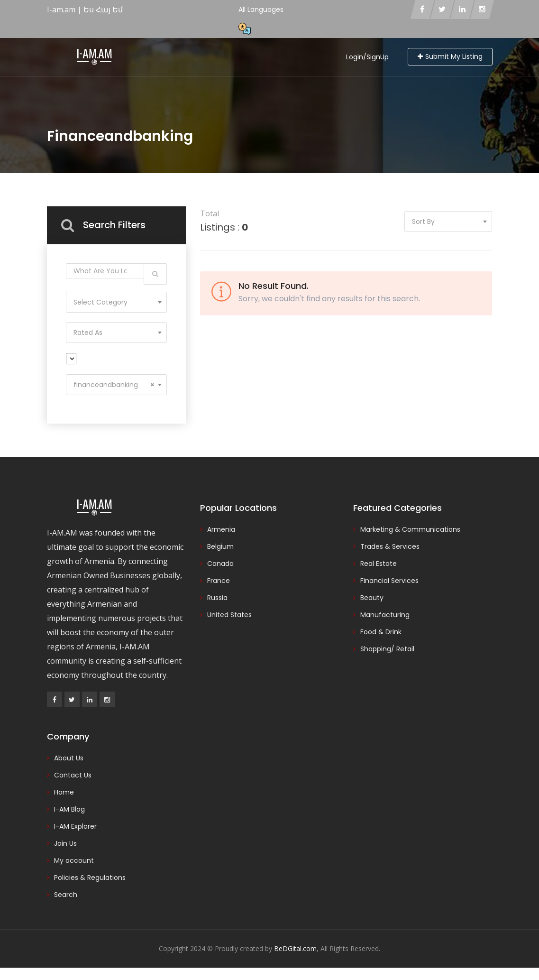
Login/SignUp (367, 57)
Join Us (65, 843)
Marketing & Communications (410, 529)
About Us (69, 758)
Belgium (220, 546)
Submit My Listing (450, 56)
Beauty (372, 598)
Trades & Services (390, 546)
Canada (220, 564)
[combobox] (116, 302)
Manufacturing (385, 615)
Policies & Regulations (90, 878)
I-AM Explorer (75, 826)
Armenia (221, 529)
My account (74, 860)
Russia (217, 598)
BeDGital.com (295, 948)
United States (229, 615)
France (219, 581)
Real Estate (379, 564)
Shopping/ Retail (387, 649)
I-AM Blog (69, 809)
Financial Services (389, 581)
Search (66, 895)
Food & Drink (381, 632)
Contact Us (73, 775)
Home (64, 792)
